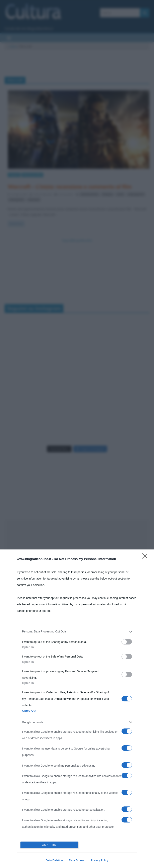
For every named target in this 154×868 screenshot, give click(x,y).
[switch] (127, 642)
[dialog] (77, 709)
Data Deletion (54, 860)
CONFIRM (49, 845)
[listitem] (77, 631)
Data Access (77, 860)
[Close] (146, 557)
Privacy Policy (100, 860)
